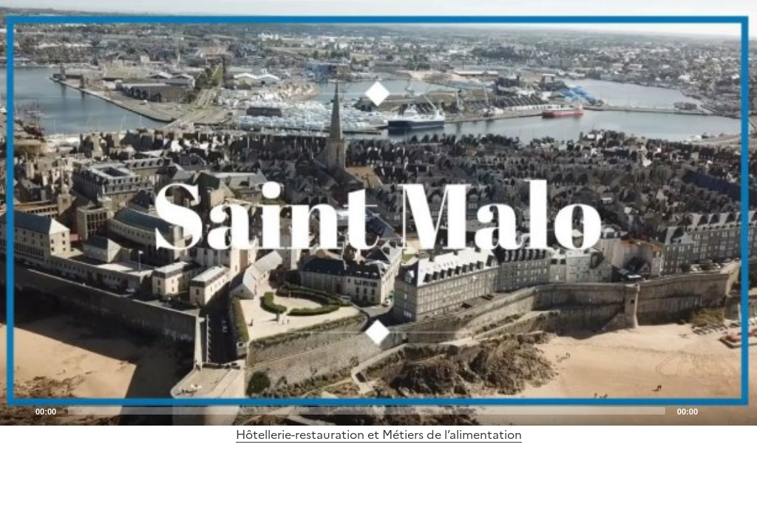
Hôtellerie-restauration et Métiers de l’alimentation (379, 434)
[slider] (367, 411)
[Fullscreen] (737, 410)
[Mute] (713, 410)
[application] (378, 213)
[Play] (378, 213)
